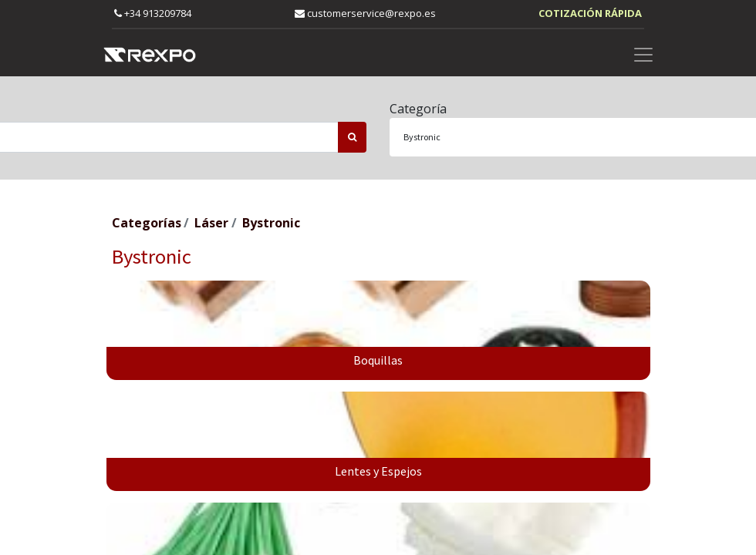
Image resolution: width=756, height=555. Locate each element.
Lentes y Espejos (378, 471)
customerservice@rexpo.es (365, 13)
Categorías (147, 223)
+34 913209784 (153, 13)
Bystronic (271, 223)
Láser (211, 223)
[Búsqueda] (352, 137)
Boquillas (378, 360)
